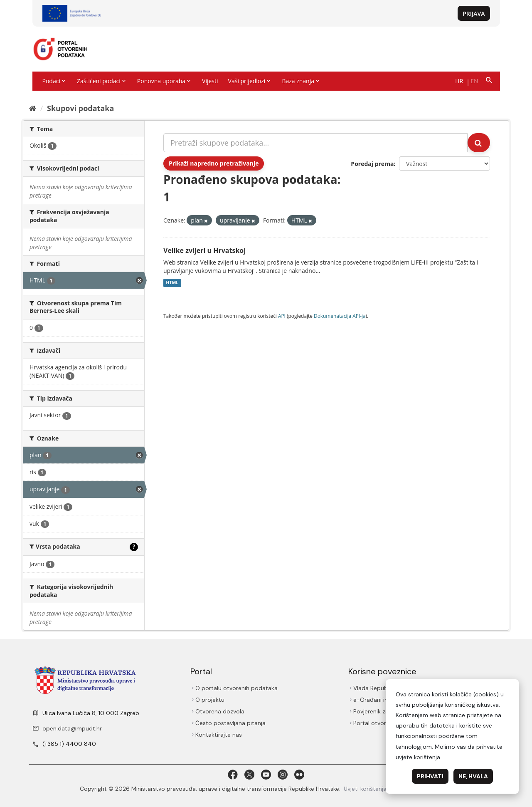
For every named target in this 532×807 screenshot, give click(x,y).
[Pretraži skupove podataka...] (315, 143)
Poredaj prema (372, 164)
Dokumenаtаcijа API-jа (340, 316)
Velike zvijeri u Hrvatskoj (204, 250)
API (282, 316)
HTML (172, 283)
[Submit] (479, 143)
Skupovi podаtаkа (80, 108)
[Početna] (33, 108)
